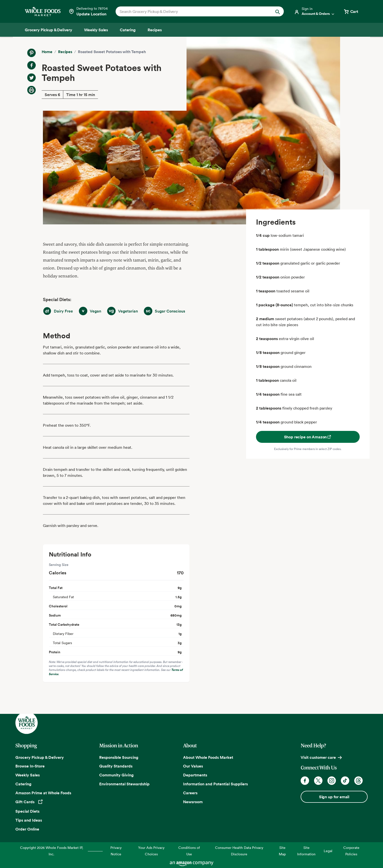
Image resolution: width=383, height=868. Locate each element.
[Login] (315, 11)
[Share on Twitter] (32, 78)
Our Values (193, 766)
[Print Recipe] (32, 90)
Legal (328, 851)
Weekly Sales (28, 775)
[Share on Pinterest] (32, 53)
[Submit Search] (278, 11)
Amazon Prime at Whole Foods (43, 793)
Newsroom (193, 802)
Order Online (27, 829)
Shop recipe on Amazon (308, 437)
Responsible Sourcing (119, 757)
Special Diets (27, 811)
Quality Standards (116, 766)
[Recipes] (155, 30)
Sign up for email (334, 797)
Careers (190, 793)
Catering (23, 784)
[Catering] (128, 30)
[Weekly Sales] (96, 30)
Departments (195, 775)
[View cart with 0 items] (351, 11)
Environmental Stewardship (124, 784)
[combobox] (192, 11)
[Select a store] (88, 11)
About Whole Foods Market (208, 757)
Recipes (65, 52)
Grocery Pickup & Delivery (40, 757)
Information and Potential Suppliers (215, 784)
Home (47, 52)
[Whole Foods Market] (43, 12)
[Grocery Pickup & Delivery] (48, 30)
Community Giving (116, 775)
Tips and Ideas (29, 820)
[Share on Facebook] (32, 65)
